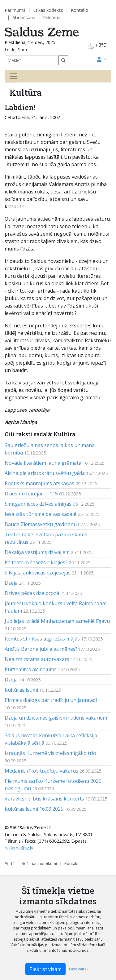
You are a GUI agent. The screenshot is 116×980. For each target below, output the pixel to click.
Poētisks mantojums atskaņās (39, 483)
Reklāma (52, 18)
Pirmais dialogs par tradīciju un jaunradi (51, 700)
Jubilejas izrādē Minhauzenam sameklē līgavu (57, 621)
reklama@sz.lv (19, 848)
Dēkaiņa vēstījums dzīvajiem (37, 552)
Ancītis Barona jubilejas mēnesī (41, 649)
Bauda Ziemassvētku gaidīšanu (41, 524)
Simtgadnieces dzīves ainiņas (38, 504)
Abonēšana (24, 18)
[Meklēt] (32, 60)
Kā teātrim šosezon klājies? (36, 562)
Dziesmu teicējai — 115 (31, 494)
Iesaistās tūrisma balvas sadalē (41, 514)
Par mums (15, 10)
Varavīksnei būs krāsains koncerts (44, 799)
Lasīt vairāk (79, 969)
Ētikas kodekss (48, 10)
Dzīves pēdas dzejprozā (32, 593)
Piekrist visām (45, 969)
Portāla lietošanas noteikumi (31, 863)
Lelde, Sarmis (18, 49)
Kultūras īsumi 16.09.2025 (34, 809)
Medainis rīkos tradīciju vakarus (41, 771)
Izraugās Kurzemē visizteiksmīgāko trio (50, 753)
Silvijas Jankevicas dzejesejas (38, 573)
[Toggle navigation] (13, 76)
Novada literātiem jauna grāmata (43, 463)
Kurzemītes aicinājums (31, 669)
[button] (102, 59)
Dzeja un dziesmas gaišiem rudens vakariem (56, 718)
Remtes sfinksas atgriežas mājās (42, 639)
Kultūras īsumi (21, 690)
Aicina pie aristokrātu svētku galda (45, 473)
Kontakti (79, 10)
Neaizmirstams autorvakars (37, 659)
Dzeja (11, 583)
